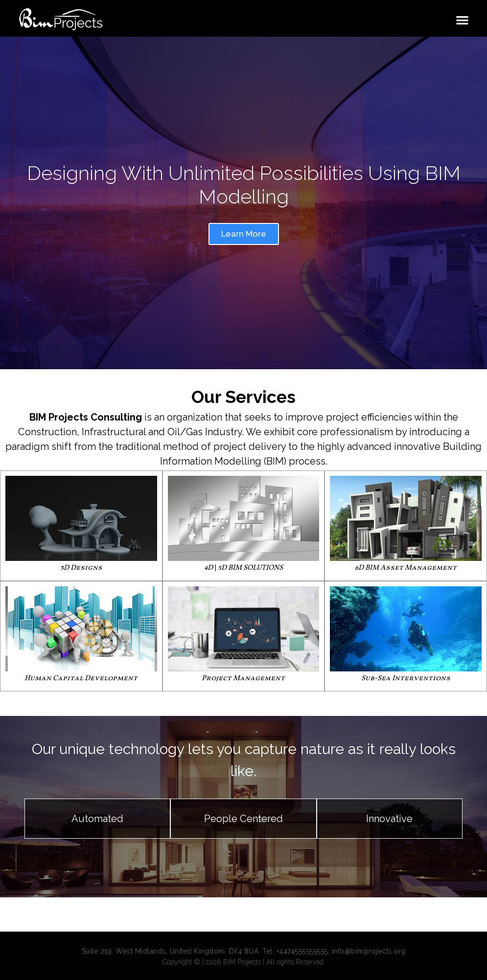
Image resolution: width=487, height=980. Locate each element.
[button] (463, 20)
